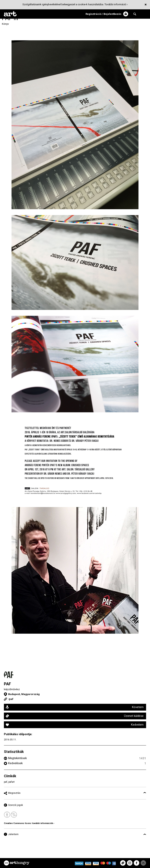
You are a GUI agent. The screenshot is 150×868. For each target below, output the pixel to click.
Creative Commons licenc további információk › (29, 823)
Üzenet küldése (134, 716)
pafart (12, 782)
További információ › (116, 4)
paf (11, 699)
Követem (138, 707)
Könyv (5, 24)
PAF (7, 684)
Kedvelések (15, 763)
